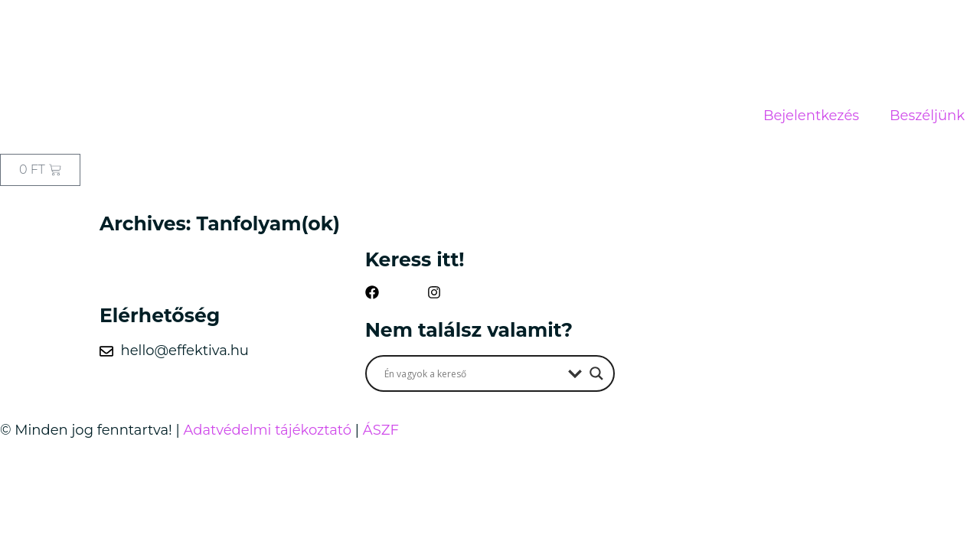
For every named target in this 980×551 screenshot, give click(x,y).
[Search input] (473, 373)
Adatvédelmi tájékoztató (267, 430)
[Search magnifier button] (596, 373)
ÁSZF (381, 430)
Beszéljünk (927, 116)
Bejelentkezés (811, 116)
